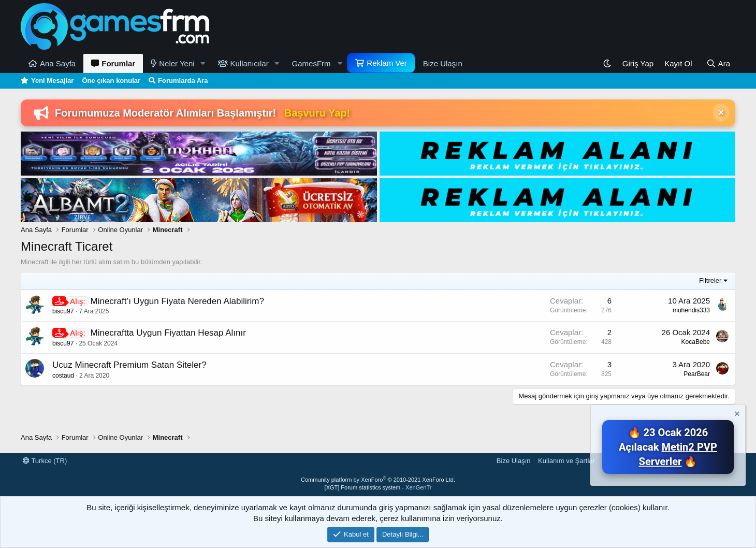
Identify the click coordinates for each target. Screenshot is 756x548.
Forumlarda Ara (183, 81)
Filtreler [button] (710, 280)
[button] (203, 63)
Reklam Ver (387, 63)
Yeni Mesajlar (52, 81)
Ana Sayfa (58, 63)
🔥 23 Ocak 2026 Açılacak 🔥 (668, 447)
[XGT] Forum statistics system (378, 487)
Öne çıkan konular (111, 81)
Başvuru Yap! (317, 113)
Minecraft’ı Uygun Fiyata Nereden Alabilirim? (177, 301)
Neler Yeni (177, 63)
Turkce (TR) (45, 461)
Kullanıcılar (250, 63)
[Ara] (718, 63)
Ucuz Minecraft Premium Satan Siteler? (129, 365)
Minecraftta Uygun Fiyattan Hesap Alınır (168, 333)
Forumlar (118, 63)
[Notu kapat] (736, 415)
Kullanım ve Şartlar (566, 461)
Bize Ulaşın (443, 63)
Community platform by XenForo (378, 480)
